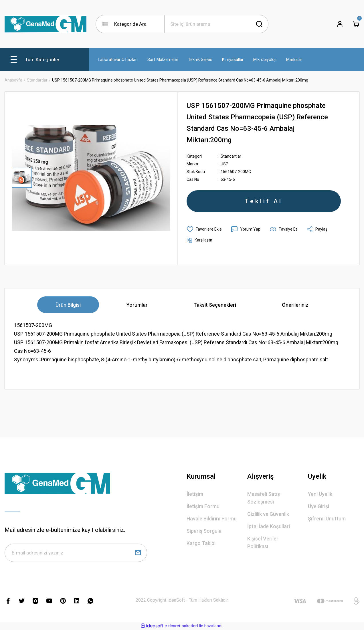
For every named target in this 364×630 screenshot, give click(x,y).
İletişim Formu (203, 506)
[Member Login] (340, 24)
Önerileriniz (295, 305)
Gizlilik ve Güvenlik (268, 514)
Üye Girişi (318, 506)
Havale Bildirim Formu (212, 519)
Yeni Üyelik (320, 494)
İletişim (195, 494)
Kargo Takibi (201, 543)
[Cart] (356, 24)
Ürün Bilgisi (68, 305)
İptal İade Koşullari (269, 526)
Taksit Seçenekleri (215, 305)
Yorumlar (137, 305)
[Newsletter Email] (76, 553)
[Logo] (45, 24)
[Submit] (138, 553)
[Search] (216, 24)
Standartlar (231, 156)
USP (224, 164)
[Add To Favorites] (204, 229)
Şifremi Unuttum (327, 519)
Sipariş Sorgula (204, 531)
